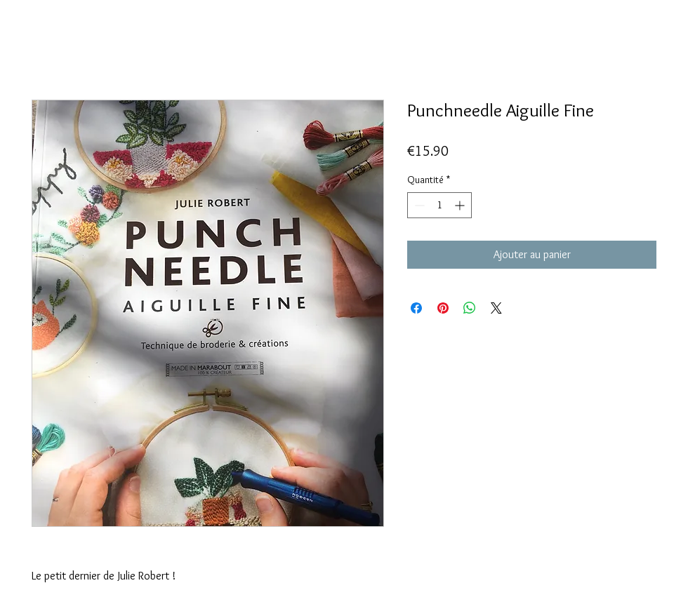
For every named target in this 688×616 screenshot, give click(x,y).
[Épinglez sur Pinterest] (443, 308)
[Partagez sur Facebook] (416, 308)
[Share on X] (496, 308)
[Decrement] (418, 205)
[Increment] (461, 205)
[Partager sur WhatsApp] (470, 308)
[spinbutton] (439, 205)
